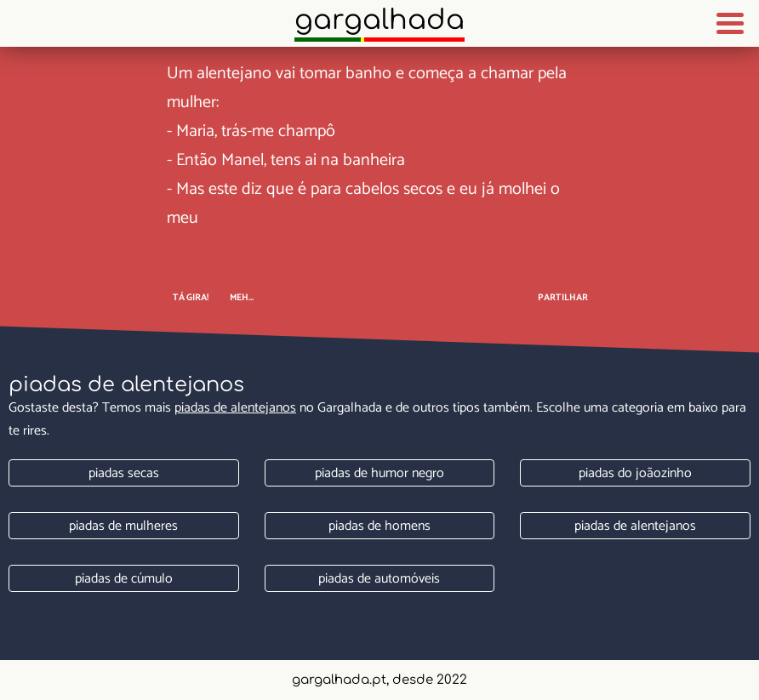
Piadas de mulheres (123, 526)
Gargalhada (379, 20)
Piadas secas (124, 473)
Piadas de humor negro (379, 473)
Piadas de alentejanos (235, 408)
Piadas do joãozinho (635, 473)
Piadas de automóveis (379, 579)
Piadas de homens (379, 526)
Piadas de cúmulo (124, 579)
